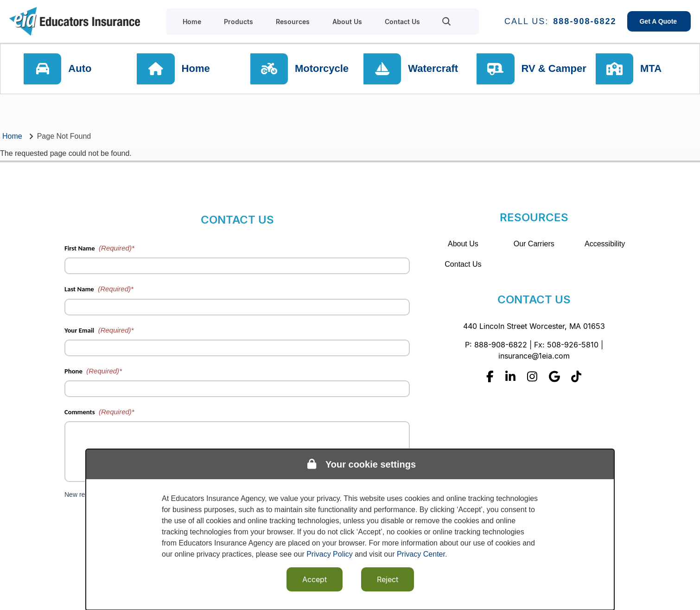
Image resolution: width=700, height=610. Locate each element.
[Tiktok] (576, 376)
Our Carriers (534, 244)
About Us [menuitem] (347, 22)
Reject (388, 579)
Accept (315, 579)
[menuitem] (447, 21)
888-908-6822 (585, 21)
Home (197, 69)
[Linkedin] (510, 376)
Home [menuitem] (192, 22)
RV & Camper (554, 69)
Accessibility (605, 244)
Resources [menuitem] (293, 22)
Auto (82, 69)
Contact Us (463, 264)
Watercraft (434, 69)
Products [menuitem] (239, 22)
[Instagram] (532, 376)
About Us (463, 244)
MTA (654, 69)
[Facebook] (490, 376)
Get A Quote (659, 21)
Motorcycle (323, 69)
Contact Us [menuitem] (402, 22)
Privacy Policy (330, 554)
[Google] (554, 376)
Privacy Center (421, 554)
